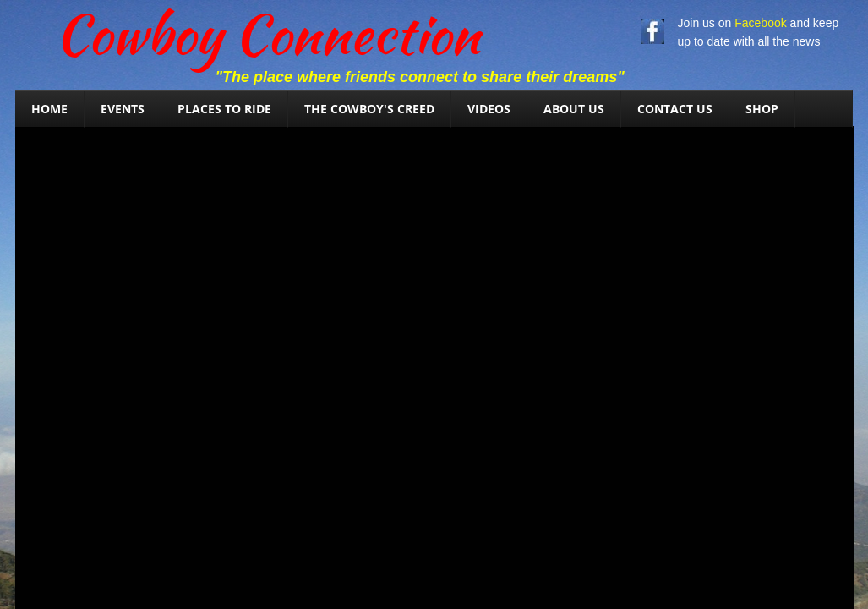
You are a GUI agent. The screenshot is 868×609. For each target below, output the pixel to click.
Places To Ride (224, 109)
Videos (489, 109)
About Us (574, 109)
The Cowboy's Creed (369, 109)
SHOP (762, 109)
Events (123, 109)
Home (49, 109)
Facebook (760, 23)
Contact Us (675, 109)
